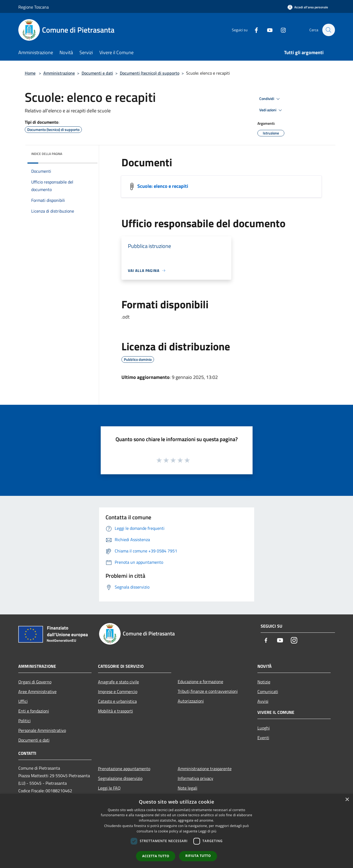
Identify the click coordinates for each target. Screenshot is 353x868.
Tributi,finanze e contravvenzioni (208, 691)
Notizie (264, 682)
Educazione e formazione (200, 682)
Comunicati (268, 691)
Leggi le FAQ (109, 788)
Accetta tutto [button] (156, 856)
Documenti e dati (97, 73)
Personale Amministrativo (42, 730)
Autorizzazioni (191, 701)
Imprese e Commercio (118, 691)
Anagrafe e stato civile (118, 682)
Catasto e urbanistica (117, 701)
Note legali (188, 788)
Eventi (263, 738)
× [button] (347, 800)
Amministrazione (59, 73)
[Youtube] (267, 30)
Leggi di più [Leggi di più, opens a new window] (207, 831)
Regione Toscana (34, 7)
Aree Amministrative (37, 691)
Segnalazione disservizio (120, 778)
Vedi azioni (271, 110)
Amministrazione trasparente (205, 769)
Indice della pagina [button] (47, 154)
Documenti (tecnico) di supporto (150, 73)
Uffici (23, 701)
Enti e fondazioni (34, 711)
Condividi (270, 99)
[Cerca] (328, 30)
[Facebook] (254, 30)
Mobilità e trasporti (116, 711)
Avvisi (263, 701)
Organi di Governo (35, 682)
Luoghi (264, 728)
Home (30, 73)
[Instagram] (281, 30)
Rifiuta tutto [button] (198, 856)
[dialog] (176, 831)
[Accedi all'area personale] (308, 7)
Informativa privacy (195, 778)
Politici (25, 721)
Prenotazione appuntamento (124, 769)
